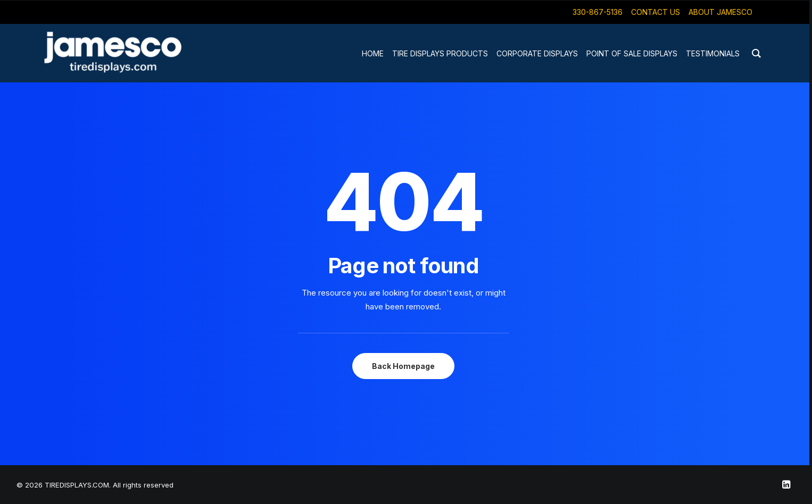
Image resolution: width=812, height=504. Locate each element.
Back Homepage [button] (403, 366)
